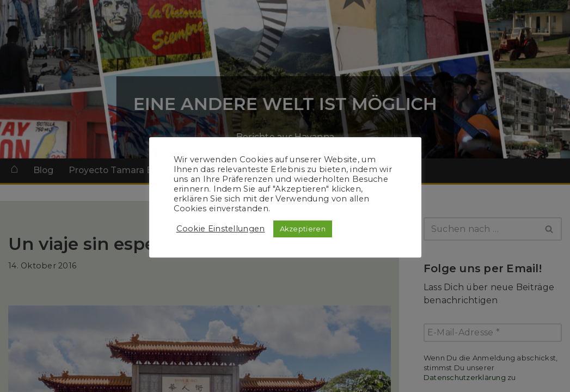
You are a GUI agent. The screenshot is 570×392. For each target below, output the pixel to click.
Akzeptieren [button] (303, 229)
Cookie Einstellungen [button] (221, 229)
